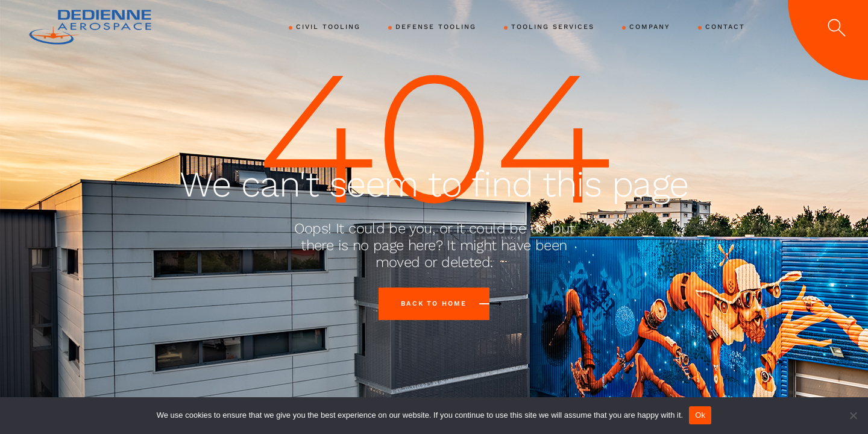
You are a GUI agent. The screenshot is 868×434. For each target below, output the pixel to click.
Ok (700, 415)
